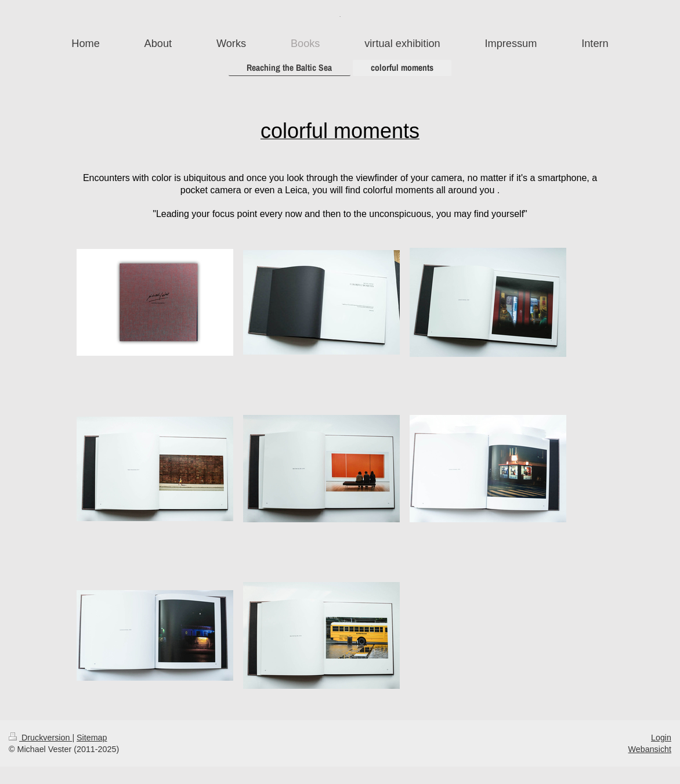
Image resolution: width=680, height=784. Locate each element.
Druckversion (40, 738)
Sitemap (92, 738)
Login (661, 738)
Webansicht (650, 749)
